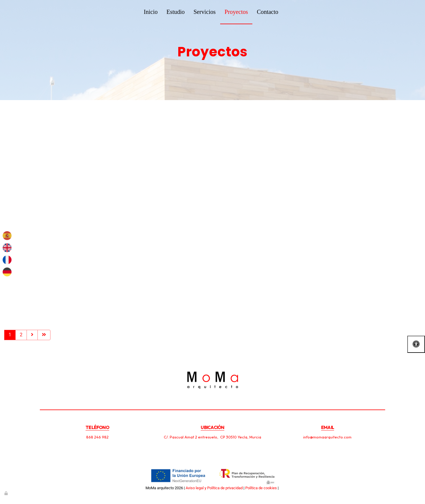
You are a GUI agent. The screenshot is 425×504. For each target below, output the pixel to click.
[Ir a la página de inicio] (43, 12)
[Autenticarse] (6, 493)
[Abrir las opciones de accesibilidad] (416, 344)
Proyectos (236, 12)
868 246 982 (97, 437)
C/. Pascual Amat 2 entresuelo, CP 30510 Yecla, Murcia (212, 437)
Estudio (176, 12)
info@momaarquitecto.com (328, 437)
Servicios (205, 12)
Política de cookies (261, 488)
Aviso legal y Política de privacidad (214, 488)
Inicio (151, 12)
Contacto (268, 12)
